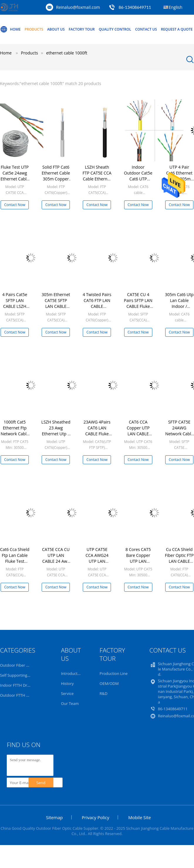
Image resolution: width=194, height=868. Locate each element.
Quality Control (115, 29)
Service (67, 693)
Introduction (72, 673)
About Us (56, 29)
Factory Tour (82, 29)
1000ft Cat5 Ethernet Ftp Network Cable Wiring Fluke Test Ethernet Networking (15, 437)
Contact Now (15, 205)
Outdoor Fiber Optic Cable (23, 665)
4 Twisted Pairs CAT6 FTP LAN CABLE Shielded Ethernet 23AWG (97, 309)
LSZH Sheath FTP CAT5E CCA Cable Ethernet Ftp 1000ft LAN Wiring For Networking (97, 182)
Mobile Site (140, 817)
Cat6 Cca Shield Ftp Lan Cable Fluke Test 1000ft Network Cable (15, 561)
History (67, 683)
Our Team (70, 703)
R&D (103, 693)
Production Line (114, 673)
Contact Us (146, 29)
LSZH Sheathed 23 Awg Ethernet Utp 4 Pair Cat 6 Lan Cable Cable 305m (56, 437)
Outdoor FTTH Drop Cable (23, 695)
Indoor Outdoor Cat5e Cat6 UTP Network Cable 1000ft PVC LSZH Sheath (138, 182)
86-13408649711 (135, 7)
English (176, 7)
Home (10, 29)
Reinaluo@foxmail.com (78, 7)
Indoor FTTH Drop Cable (21, 685)
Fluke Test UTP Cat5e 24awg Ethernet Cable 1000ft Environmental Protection (15, 182)
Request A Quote (177, 29)
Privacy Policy (96, 817)
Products (34, 29)
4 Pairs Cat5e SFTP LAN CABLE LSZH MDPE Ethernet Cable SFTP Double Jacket (15, 309)
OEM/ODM (109, 683)
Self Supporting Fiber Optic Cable (29, 675)
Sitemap (54, 817)
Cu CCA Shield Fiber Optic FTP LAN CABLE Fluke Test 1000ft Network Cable (179, 564)
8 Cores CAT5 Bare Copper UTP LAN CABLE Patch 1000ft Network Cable (138, 564)
